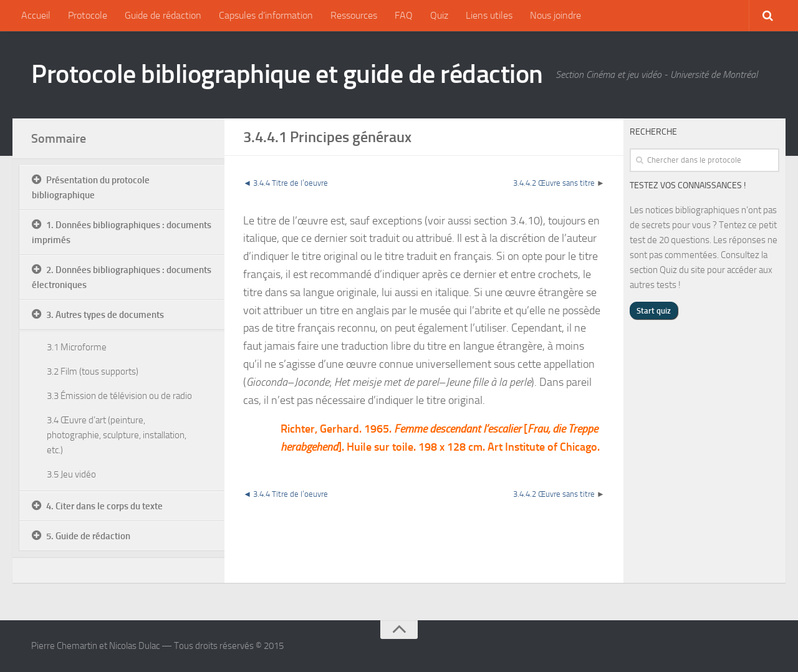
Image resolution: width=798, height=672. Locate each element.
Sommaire (59, 138)
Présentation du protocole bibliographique (91, 188)
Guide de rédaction (163, 15)
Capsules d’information (266, 15)
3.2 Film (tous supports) (93, 372)
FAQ (404, 15)
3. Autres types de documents (105, 315)
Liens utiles (489, 15)
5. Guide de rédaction (88, 536)
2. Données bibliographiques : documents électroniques (122, 277)
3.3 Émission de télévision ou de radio (119, 396)
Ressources (354, 15)
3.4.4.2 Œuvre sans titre (554, 183)
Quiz (439, 15)
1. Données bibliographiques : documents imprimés (122, 233)
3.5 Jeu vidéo (71, 474)
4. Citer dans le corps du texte (104, 506)
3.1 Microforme (77, 347)
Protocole (88, 15)
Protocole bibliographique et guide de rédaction (287, 74)
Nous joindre (555, 15)
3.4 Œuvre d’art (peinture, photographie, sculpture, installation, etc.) (117, 435)
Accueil (36, 15)
